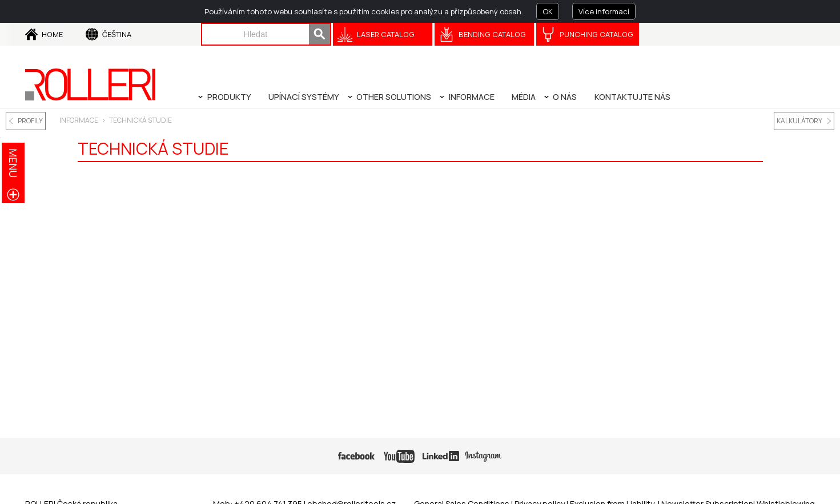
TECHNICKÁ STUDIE (140, 120)
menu (13, 163)
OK (548, 11)
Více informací (604, 11)
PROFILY (30, 121)
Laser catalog (386, 34)
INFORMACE (79, 120)
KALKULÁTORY (799, 121)
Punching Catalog (596, 34)
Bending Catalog (492, 34)
